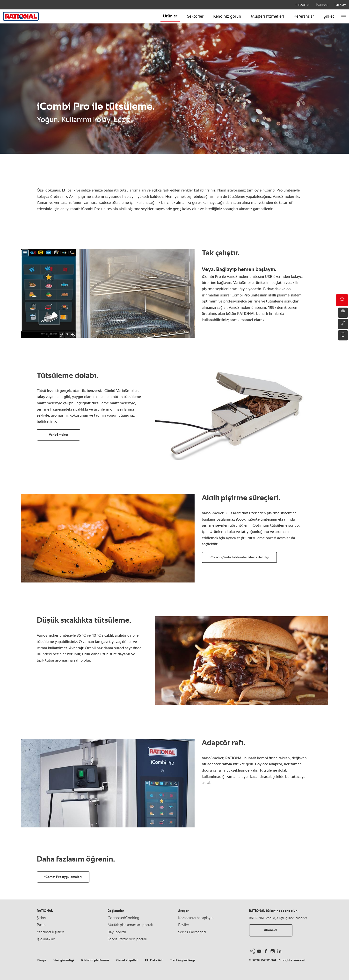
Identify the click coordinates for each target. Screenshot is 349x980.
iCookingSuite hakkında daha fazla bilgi (239, 557)
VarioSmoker (58, 435)
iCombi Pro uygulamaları (63, 877)
